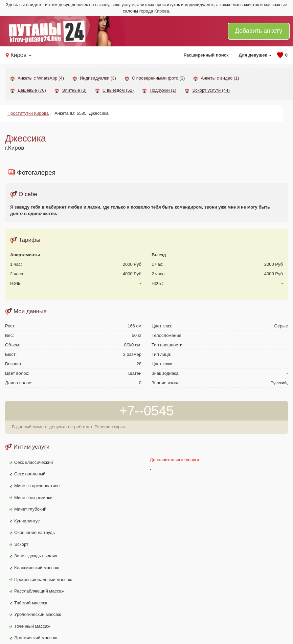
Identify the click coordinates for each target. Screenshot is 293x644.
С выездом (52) (118, 90)
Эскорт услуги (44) (211, 90)
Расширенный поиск (206, 55)
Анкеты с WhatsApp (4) (41, 78)
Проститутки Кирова (28, 113)
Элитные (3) (74, 90)
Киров (21, 55)
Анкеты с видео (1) (220, 78)
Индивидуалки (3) (98, 78)
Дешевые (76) (32, 90)
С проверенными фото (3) (159, 78)
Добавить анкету (259, 31)
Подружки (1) (163, 90)
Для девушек (255, 55)
